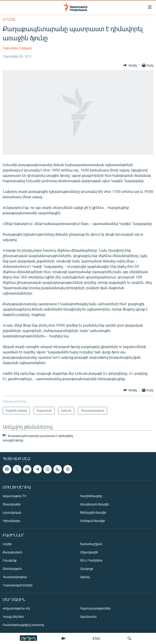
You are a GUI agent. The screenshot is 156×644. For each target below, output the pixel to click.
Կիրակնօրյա (12, 521)
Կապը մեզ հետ (13, 617)
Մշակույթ (86, 569)
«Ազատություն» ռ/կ (16, 608)
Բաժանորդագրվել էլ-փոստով (23, 625)
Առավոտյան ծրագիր (94, 504)
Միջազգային (89, 552)
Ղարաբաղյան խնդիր (18, 585)
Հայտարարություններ (95, 608)
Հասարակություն (15, 577)
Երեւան (9, 19)
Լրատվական (12, 513)
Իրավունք (10, 561)
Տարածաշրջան (91, 544)
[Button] (130, 65)
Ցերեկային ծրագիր (93, 513)
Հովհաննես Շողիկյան (17, 48)
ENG (97, 638)
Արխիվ (85, 577)
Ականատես (88, 617)
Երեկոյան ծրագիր (92, 521)
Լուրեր (7, 544)
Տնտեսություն (12, 569)
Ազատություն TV (15, 496)
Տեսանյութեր (12, 504)
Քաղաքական (12, 552)
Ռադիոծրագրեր (91, 496)
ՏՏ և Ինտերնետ (91, 561)
